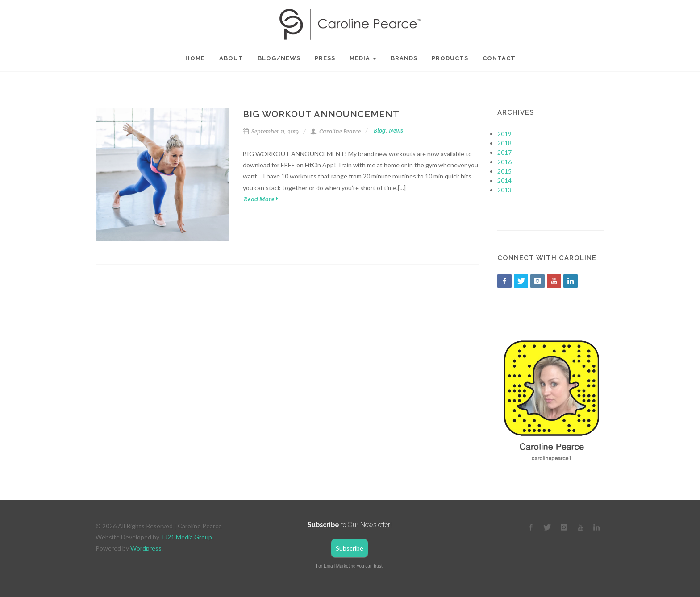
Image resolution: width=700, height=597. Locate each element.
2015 (504, 171)
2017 (504, 152)
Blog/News (279, 58)
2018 (504, 143)
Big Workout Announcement (321, 114)
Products (450, 58)
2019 (504, 134)
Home (195, 58)
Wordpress (146, 548)
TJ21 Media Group (186, 537)
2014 (504, 180)
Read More (261, 199)
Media (363, 58)
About (231, 58)
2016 (504, 162)
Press (325, 58)
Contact (499, 58)
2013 (504, 190)
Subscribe (350, 548)
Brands (404, 58)
